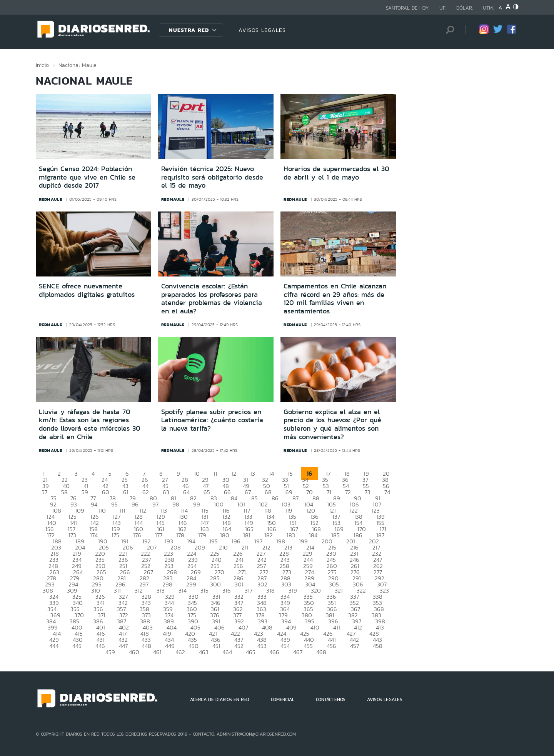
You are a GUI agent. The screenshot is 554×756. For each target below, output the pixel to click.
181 (247, 535)
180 (225, 535)
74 (387, 492)
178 (180, 535)
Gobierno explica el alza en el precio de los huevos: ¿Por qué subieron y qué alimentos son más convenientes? (332, 424)
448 (146, 646)
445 (77, 646)
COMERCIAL (283, 699)
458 (378, 646)
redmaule (51, 199)
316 (227, 590)
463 (204, 652)
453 (262, 646)
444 (54, 646)
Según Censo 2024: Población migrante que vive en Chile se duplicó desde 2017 (87, 177)
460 (134, 652)
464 (227, 652)
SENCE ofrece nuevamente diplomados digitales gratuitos (87, 290)
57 (44, 492)
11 (215, 474)
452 (239, 646)
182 (269, 535)
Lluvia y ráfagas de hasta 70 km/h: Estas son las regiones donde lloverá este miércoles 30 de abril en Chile (90, 424)
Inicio (42, 65)
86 (275, 498)
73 (368, 492)
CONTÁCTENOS (331, 699)
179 (202, 535)
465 (251, 652)
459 (110, 652)
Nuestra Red (189, 30)
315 (204, 590)
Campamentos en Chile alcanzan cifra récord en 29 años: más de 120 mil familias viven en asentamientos (335, 299)
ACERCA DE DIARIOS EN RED (220, 699)
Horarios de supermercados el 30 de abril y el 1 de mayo (336, 173)
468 (321, 652)
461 (157, 652)
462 (180, 652)
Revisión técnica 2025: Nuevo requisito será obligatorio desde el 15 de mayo (212, 177)
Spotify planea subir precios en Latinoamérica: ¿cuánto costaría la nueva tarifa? (212, 420)
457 (355, 646)
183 (291, 535)
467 (298, 652)
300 (215, 584)
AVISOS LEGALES (262, 30)
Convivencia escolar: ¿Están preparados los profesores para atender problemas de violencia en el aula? (212, 299)
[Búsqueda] (448, 30)
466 (274, 652)
